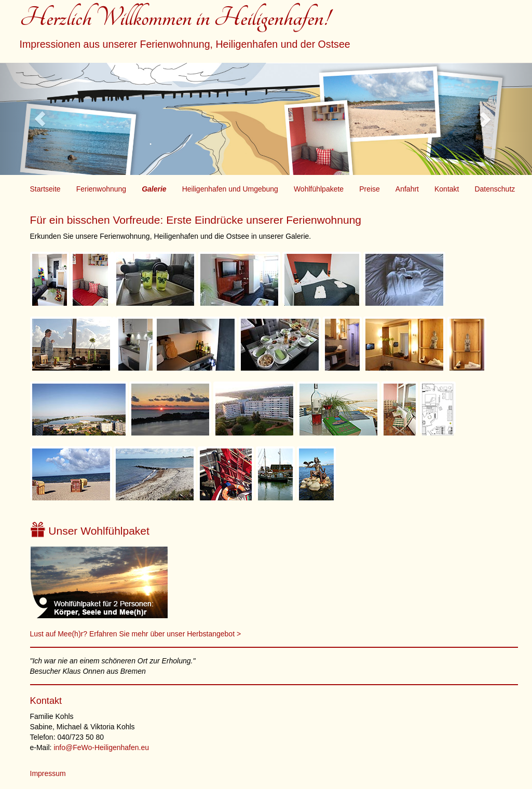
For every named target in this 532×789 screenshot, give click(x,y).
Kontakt (447, 189)
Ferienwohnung (101, 189)
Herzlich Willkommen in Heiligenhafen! (185, 30)
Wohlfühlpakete (319, 189)
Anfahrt (407, 189)
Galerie (154, 189)
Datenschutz (495, 189)
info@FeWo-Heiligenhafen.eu (101, 747)
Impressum (48, 773)
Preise (370, 189)
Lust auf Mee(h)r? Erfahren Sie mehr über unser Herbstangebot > (136, 634)
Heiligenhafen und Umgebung (230, 189)
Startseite (45, 189)
